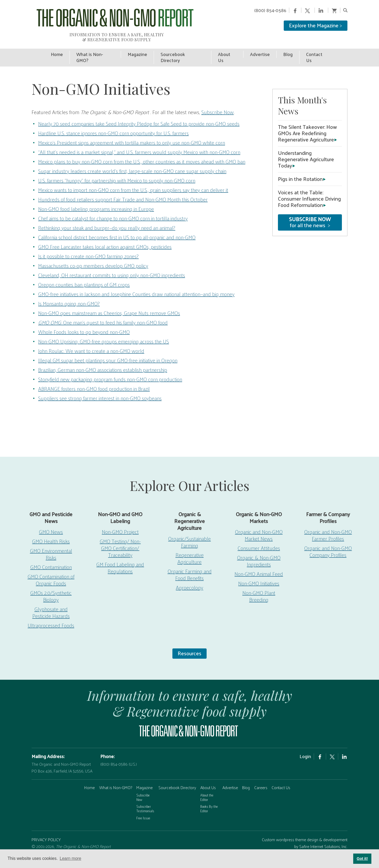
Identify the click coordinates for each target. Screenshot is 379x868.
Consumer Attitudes (259, 540)
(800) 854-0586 (270, 10)
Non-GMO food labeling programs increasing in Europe (96, 201)
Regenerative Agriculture (190, 550)
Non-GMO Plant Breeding (259, 588)
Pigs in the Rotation (300, 171)
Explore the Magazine (316, 25)
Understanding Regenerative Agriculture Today (306, 151)
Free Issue (143, 810)
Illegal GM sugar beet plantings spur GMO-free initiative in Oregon (108, 352)
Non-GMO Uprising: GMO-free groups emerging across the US (104, 333)
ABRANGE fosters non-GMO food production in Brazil (94, 381)
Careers (261, 780)
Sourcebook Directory (177, 780)
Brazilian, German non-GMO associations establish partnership (103, 362)
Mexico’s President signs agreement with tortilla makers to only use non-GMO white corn (132, 135)
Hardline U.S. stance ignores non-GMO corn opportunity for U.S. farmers (113, 125)
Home (89, 780)
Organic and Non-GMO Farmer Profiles (328, 527)
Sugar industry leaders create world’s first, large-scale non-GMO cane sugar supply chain (132, 163)
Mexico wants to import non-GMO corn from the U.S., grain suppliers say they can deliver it (133, 182)
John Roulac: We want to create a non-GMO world (91, 343)
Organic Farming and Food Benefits (190, 567)
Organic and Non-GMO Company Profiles (328, 544)
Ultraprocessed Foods (51, 617)
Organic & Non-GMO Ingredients (259, 553)
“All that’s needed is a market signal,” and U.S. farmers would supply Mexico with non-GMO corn (139, 144)
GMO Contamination (51, 559)
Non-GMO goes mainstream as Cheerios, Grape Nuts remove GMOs (109, 305)
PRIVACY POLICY (46, 832)
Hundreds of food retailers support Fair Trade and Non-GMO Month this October (123, 191)
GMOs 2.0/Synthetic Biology (51, 588)
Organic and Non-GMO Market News (259, 527)
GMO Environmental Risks (51, 546)
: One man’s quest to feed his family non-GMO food (103, 314)
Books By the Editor (209, 801)
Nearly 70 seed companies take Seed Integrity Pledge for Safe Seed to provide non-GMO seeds (139, 116)
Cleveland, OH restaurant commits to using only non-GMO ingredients (112, 267)
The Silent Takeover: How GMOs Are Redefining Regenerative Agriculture (307, 125)
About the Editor (207, 789)
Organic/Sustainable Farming (189, 534)
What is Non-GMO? (116, 780)
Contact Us (281, 780)
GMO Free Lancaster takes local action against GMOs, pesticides (105, 239)
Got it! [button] (362, 859)
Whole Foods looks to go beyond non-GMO (84, 324)
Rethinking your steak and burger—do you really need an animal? (107, 220)
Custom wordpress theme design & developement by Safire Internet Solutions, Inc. (305, 835)
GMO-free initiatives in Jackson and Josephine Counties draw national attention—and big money (136, 286)
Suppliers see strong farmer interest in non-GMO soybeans (100, 390)
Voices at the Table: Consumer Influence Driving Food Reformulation (309, 191)
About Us (208, 780)
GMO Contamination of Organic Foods (51, 572)
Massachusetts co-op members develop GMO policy (93, 258)
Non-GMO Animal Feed (259, 566)
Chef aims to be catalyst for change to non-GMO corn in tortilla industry (113, 210)
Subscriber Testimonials (145, 801)
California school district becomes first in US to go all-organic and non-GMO (117, 229)
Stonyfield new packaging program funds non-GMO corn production (110, 371)
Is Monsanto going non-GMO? (69, 296)
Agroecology (189, 580)
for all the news (310, 214)
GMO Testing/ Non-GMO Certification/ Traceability (120, 540)
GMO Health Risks (51, 533)
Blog (246, 780)
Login (305, 748)
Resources (189, 645)
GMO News (51, 524)
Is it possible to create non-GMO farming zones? (88, 248)
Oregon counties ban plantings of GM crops (84, 277)
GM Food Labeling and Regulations (120, 560)
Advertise (230, 780)
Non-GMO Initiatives (259, 575)
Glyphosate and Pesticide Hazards (51, 605)
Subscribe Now (218, 104)
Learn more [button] (71, 858)
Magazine (144, 780)
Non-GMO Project (120, 524)
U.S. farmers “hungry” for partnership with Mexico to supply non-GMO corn (117, 172)
